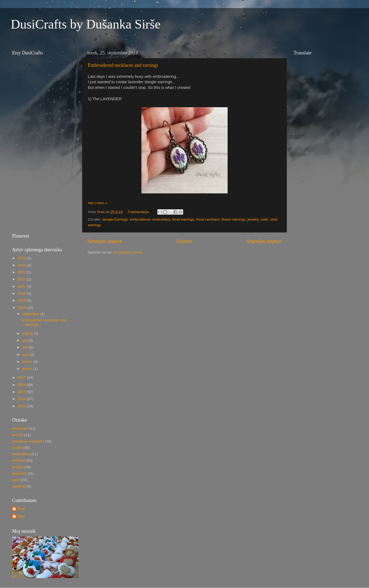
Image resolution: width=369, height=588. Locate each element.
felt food (19, 460)
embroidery (161, 219)
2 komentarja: (139, 212)
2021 (22, 286)
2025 (22, 265)
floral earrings (183, 219)
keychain (19, 473)
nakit (264, 219)
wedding (19, 486)
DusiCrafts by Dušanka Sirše (86, 24)
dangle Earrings (115, 219)
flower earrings (234, 219)
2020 (22, 293)
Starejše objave (264, 241)
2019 (22, 300)
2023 (22, 272)
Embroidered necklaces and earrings (123, 65)
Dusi (21, 509)
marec (28, 362)
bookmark (20, 428)
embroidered (140, 219)
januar (28, 369)
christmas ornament (28, 441)
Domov (184, 241)
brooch (18, 435)
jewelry (253, 219)
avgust (28, 333)
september (31, 314)
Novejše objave (105, 241)
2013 (22, 406)
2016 (22, 385)
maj (26, 347)
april (26, 355)
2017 (22, 377)
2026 (22, 258)
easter (17, 448)
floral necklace (208, 219)
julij (25, 340)
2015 (22, 392)
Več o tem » (97, 203)
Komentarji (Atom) (128, 252)
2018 (22, 308)
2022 (22, 279)
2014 (22, 399)
